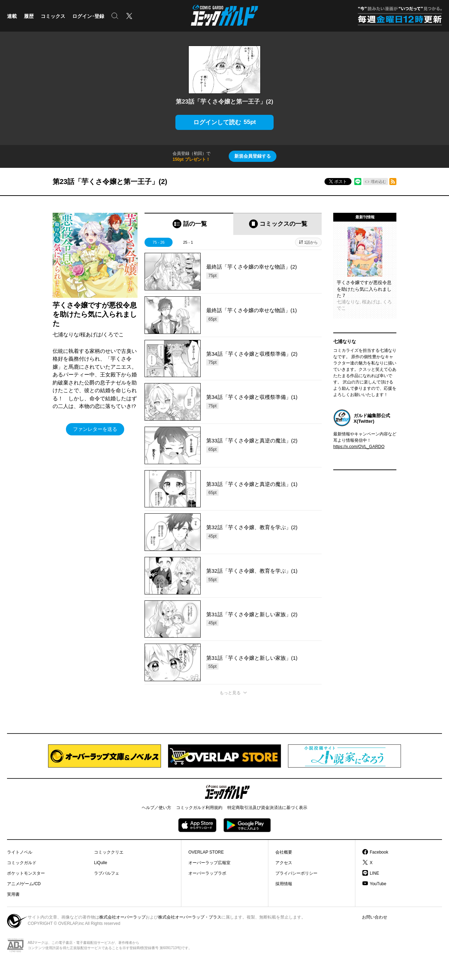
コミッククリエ (109, 852)
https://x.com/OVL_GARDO (359, 447)
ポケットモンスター (26, 873)
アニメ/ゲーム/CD (24, 884)
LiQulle (100, 863)
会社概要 (284, 852)
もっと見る (230, 693)
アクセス (284, 863)
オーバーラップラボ (207, 873)
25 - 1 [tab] (188, 242)
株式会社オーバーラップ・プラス (190, 917)
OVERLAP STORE (206, 852)
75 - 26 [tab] (159, 242)
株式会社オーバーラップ (122, 917)
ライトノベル (20, 852)
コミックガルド (22, 863)
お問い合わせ (375, 917)
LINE (374, 873)
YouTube (378, 884)
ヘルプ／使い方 (156, 808)
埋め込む (378, 182)
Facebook (379, 852)
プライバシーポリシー (296, 873)
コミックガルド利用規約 (199, 808)
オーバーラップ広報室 (209, 863)
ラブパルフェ (107, 873)
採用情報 (284, 884)
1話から (311, 242)
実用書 (13, 894)
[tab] (189, 224)
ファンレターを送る (95, 429)
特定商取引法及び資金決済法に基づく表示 (267, 808)
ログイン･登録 (88, 16)
